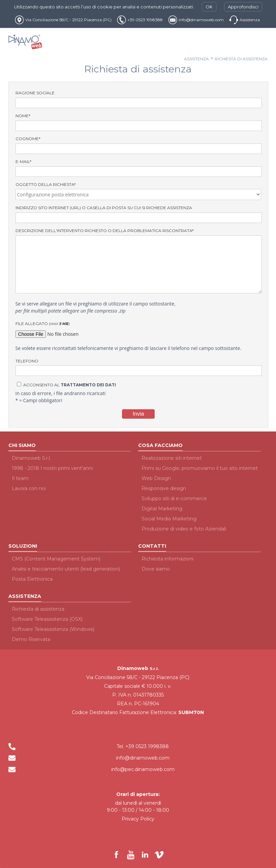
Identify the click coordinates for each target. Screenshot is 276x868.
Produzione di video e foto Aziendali (184, 529)
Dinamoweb (133, 668)
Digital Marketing (162, 509)
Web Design (156, 478)
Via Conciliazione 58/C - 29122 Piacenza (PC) (68, 20)
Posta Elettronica (32, 579)
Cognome (139, 145)
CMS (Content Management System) (56, 559)
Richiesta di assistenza (241, 59)
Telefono (139, 367)
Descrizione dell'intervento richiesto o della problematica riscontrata (139, 261)
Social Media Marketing (169, 519)
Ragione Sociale (139, 99)
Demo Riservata (31, 639)
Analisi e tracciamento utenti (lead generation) (66, 569)
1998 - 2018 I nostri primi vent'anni (52, 468)
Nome (139, 122)
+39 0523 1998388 (145, 20)
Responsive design (164, 488)
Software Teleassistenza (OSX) (47, 619)
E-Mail (139, 168)
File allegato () (139, 330)
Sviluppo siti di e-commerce (174, 499)
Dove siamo (156, 569)
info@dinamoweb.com (201, 20)
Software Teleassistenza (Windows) (53, 629)
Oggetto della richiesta (139, 191)
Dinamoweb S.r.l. (31, 458)
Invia (139, 414)
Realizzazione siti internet (172, 458)
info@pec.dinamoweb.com (143, 769)
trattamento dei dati (88, 385)
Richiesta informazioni (167, 559)
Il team (20, 478)
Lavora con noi (29, 488)
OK (209, 7)
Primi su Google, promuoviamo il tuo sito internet (200, 468)
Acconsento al (66, 385)
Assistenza (250, 20)
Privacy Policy (138, 819)
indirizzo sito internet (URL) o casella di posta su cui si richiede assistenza (139, 214)
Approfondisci (243, 7)
